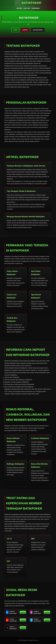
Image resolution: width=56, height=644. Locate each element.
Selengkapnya (38, 30)
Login (15, 30)
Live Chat (27, 8)
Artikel (19, 8)
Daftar (25, 30)
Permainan (36, 8)
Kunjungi (23, 612)
